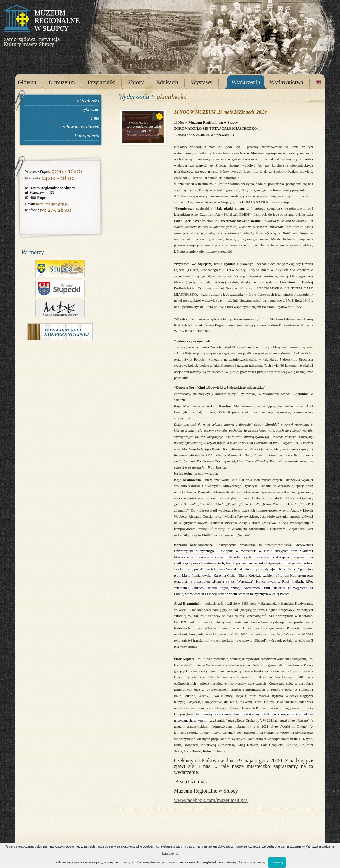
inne (95, 118)
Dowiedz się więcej (251, 862)
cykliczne (91, 109)
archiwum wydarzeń (80, 127)
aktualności (88, 101)
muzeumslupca (47, 204)
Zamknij (277, 862)
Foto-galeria (87, 136)
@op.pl (62, 204)
